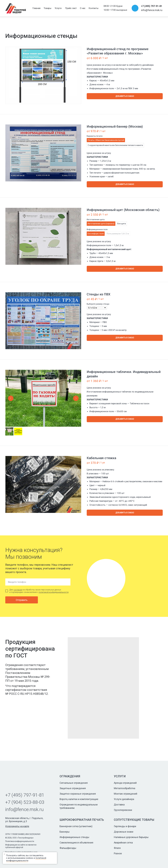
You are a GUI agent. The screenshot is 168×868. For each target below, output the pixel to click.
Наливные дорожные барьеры (131, 837)
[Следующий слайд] (76, 398)
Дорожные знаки (124, 832)
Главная (36, 8)
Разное (118, 853)
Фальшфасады (68, 848)
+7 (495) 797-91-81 (152, 6)
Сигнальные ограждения (74, 783)
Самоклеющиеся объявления (76, 843)
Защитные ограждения (73, 788)
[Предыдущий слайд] (11, 398)
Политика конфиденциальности (20, 841)
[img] (16, 8)
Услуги (58, 8)
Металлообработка (125, 788)
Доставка (119, 805)
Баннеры (65, 832)
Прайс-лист (71, 8)
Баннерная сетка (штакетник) (76, 826)
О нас (83, 8)
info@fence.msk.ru (152, 10)
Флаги (117, 848)
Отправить (22, 600)
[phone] (38, 582)
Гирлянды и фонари (125, 826)
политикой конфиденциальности (54, 592)
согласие (18, 590)
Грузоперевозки (123, 810)
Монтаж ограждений (126, 794)
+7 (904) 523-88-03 (25, 802)
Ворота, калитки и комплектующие (79, 799)
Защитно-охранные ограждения (78, 794)
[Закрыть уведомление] (30, 854)
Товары (48, 8)
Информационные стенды (74, 837)
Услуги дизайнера (124, 799)
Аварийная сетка (123, 843)
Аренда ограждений (125, 783)
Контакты (94, 8)
